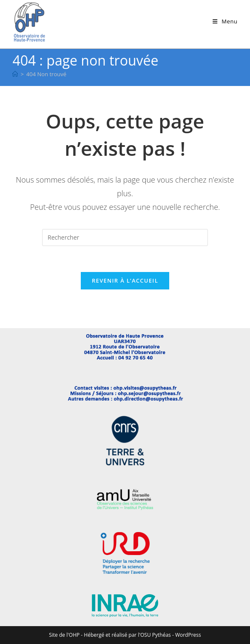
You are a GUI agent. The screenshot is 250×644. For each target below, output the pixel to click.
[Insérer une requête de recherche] (125, 238)
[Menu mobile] (225, 21)
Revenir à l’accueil (125, 280)
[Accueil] (15, 74)
